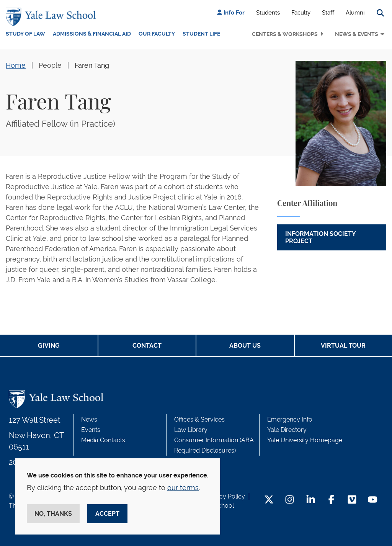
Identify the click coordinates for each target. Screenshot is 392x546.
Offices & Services (199, 419)
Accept (107, 514)
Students (268, 13)
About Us (245, 346)
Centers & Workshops (285, 34)
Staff (328, 13)
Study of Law (25, 34)
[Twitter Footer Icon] (269, 500)
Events (91, 430)
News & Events (357, 34)
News (89, 419)
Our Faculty (157, 34)
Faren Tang (92, 65)
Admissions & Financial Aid (92, 34)
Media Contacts (103, 440)
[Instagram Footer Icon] (290, 500)
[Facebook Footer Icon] (331, 500)
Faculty (301, 13)
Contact (147, 346)
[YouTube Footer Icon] (373, 500)
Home (16, 65)
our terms (183, 488)
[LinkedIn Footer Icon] (311, 500)
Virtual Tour (343, 346)
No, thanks (53, 514)
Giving (49, 346)
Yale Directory (287, 430)
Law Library (191, 430)
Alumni (355, 13)
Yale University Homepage (305, 440)
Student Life (201, 34)
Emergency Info (290, 419)
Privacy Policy (225, 496)
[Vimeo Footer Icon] (352, 500)
